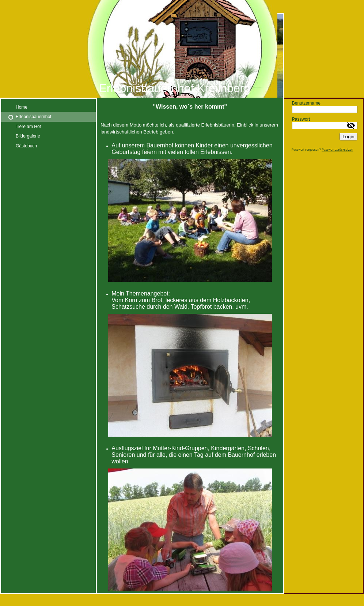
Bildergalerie (28, 136)
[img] (182, 49)
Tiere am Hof (28, 127)
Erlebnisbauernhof (33, 117)
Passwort (301, 119)
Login (348, 137)
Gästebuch (26, 146)
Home (22, 107)
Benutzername (306, 103)
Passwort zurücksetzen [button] (337, 150)
